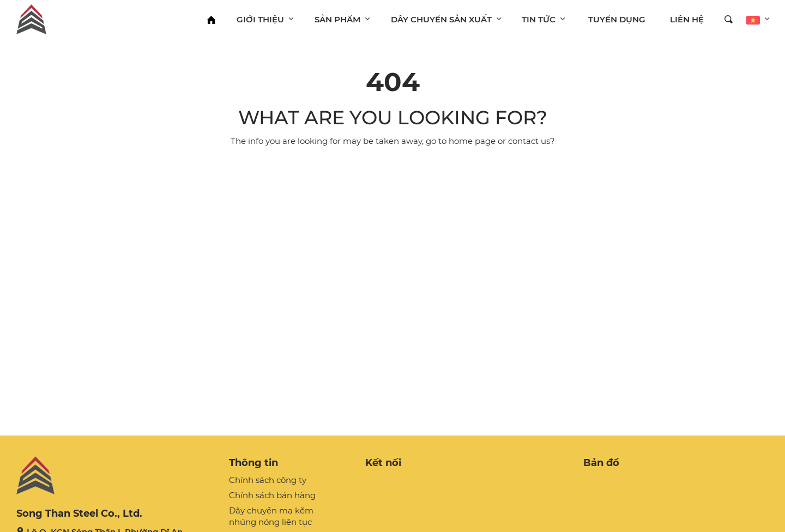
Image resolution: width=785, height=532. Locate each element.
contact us (529, 141)
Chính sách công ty (268, 480)
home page (472, 141)
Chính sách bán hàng (272, 495)
